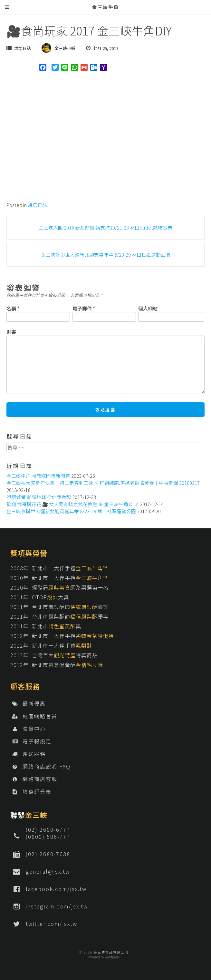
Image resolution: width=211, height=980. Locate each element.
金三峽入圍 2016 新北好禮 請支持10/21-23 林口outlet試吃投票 (105, 227)
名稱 (13, 308)
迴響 (11, 332)
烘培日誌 (23, 48)
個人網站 (148, 308)
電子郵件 (84, 308)
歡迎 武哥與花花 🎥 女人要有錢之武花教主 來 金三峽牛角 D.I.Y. (73, 504)
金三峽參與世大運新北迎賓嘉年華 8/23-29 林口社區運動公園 (106, 255)
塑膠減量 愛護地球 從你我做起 (39, 497)
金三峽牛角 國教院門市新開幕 (38, 476)
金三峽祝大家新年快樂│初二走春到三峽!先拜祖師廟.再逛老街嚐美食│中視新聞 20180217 (103, 483)
